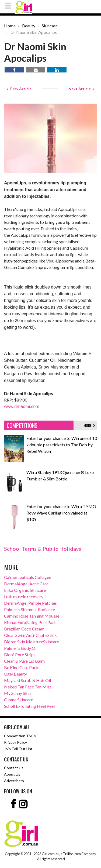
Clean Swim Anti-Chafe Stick (30, 635)
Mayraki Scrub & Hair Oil (27, 680)
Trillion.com (72, 854)
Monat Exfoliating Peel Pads (30, 622)
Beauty (29, 26)
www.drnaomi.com (22, 406)
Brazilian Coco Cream (24, 629)
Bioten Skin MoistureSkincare (32, 642)
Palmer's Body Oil (21, 648)
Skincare (50, 26)
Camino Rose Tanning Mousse (32, 616)
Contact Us (14, 768)
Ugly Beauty (15, 674)
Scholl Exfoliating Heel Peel (29, 706)
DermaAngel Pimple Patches (30, 603)
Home (10, 26)
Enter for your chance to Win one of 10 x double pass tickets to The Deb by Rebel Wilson (62, 445)
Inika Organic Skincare (25, 590)
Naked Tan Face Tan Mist (28, 687)
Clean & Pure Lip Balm (24, 661)
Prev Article (19, 89)
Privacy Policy (15, 742)
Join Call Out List (18, 749)
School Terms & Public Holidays (43, 549)
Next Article (81, 89)
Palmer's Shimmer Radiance (29, 609)
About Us (12, 774)
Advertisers (14, 781)
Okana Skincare (19, 700)
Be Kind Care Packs (22, 667)
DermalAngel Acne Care (26, 584)
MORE (89, 425)
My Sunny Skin (17, 693)
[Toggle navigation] (10, 6)
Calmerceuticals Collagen (28, 577)
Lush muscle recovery (24, 597)
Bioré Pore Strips (20, 654)
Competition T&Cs (20, 736)
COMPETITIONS (22, 425)
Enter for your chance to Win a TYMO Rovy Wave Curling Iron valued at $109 (61, 513)
